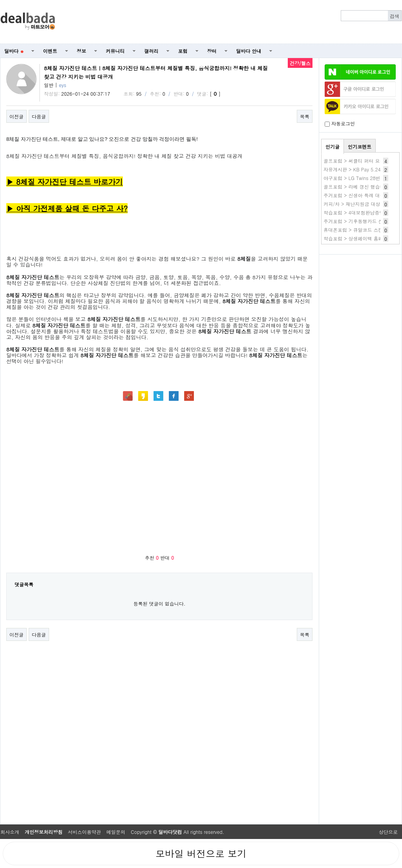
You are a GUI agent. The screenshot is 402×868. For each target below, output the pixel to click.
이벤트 (50, 51)
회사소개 (10, 832)
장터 (212, 51)
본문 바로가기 (0, 0)
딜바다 (14, 51)
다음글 (39, 116)
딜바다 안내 (249, 51)
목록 (305, 116)
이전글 (16, 116)
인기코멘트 (360, 146)
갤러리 (152, 51)
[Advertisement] (360, 300)
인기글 (333, 146)
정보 (82, 51)
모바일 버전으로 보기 (201, 853)
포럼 (183, 51)
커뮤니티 (115, 51)
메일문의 (116, 832)
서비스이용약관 (84, 832)
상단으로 (388, 832)
